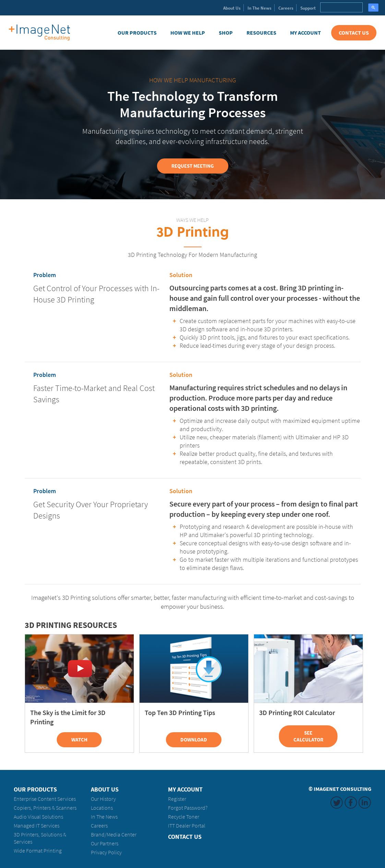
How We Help (188, 33)
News (260, 8)
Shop (226, 33)
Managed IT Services (37, 826)
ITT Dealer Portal (187, 826)
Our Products (137, 33)
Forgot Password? (188, 808)
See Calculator (308, 736)
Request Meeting (193, 166)
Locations (102, 808)
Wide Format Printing (38, 851)
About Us (105, 789)
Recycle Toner (184, 817)
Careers (286, 8)
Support (308, 8)
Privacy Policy (106, 852)
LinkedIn (365, 802)
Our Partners (105, 843)
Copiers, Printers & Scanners (45, 808)
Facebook (351, 802)
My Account (305, 33)
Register (177, 799)
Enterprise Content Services (45, 799)
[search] (341, 7)
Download (194, 740)
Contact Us (354, 33)
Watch (79, 740)
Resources (261, 33)
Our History (103, 799)
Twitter (337, 802)
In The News (104, 817)
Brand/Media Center (114, 835)
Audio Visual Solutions (38, 817)
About (232, 8)
